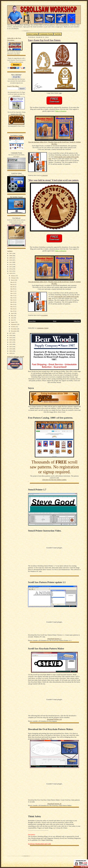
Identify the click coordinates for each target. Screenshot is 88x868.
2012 (11, 264)
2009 (11, 258)
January (13, 276)
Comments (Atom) (43, 328)
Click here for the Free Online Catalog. (54, 480)
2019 (11, 338)
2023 (11, 347)
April (13, 313)
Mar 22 (13, 304)
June (12, 318)
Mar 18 (13, 300)
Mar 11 (13, 291)
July (12, 320)
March (13, 280)
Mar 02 (13, 282)
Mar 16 (13, 298)
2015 (11, 271)
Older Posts (77, 321)
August (13, 322)
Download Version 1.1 (54, 639)
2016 (11, 273)
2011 (11, 262)
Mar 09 (13, 289)
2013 (11, 267)
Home (55, 321)
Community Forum (46, 34)
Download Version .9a (54, 804)
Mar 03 (13, 284)
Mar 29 (13, 311)
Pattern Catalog (32, 34)
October (13, 327)
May (12, 316)
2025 (11, 351)
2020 (11, 340)
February (13, 278)
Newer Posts (32, 321)
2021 (11, 342)
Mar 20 (13, 302)
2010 (11, 260)
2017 (11, 333)
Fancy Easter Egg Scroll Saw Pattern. (44, 40)
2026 (11, 353)
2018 (11, 335)
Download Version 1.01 (54, 719)
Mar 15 (13, 296)
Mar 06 (13, 287)
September (14, 324)
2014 (11, 269)
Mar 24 (13, 307)
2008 (11, 256)
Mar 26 (13, 309)
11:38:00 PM (44, 175)
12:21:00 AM (44, 315)
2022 (11, 344)
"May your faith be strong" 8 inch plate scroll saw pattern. (53, 180)
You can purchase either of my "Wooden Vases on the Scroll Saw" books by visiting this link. (54, 143)
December (14, 331)
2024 (11, 349)
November (14, 329)
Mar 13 (13, 293)
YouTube (58, 34)
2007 (11, 253)
